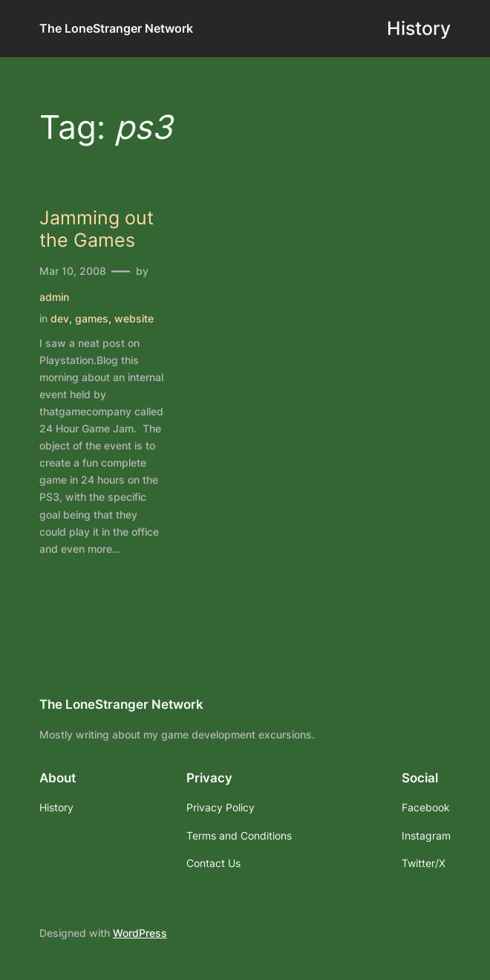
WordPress (140, 933)
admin (54, 297)
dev (60, 318)
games (92, 318)
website (134, 318)
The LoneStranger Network (116, 29)
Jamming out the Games (97, 229)
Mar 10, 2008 (73, 271)
